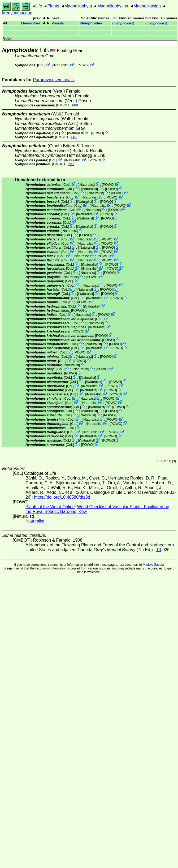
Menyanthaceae (17, 13)
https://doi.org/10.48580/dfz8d (62, 497)
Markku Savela (153, 565)
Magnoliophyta (78, 6)
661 (74, 137)
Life (39, 6)
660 (75, 105)
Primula (58, 23)
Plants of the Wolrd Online (50, 507)
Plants (53, 6)
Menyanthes (31, 23)
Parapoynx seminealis (54, 80)
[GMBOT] (63, 105)
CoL (41, 65)
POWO (83, 65)
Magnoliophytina (113, 6)
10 (159, 550)
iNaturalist (61, 65)
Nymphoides (91, 23)
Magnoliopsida (147, 6)
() (123, 23)
